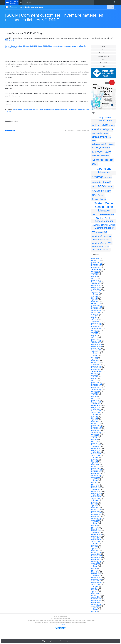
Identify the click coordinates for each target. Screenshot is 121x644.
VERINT (63, 625)
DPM (110, 137)
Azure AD (112, 125)
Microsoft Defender (101, 156)
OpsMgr (98, 177)
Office (95, 164)
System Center (99, 199)
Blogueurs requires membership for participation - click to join (61, 641)
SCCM (107, 182)
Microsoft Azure (102, 152)
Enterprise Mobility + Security (104, 144)
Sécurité (106, 191)
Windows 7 (97, 236)
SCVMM (96, 191)
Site (21, 2)
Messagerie (106, 148)
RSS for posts (10, 40)
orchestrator (108, 177)
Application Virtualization (105, 119)
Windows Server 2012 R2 (100, 247)
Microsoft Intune (103, 160)
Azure (104, 125)
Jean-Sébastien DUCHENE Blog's (31, 46)
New (111, 7)
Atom (104, 66)
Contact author (104, 53)
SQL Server (98, 195)
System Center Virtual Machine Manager (104, 226)
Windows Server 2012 (102, 243)
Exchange (97, 147)
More (46, 7)
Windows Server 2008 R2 (102, 240)
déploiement (100, 137)
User (115, 2)
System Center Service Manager (104, 220)
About (104, 50)
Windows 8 (108, 236)
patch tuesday (97, 182)
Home (104, 46)
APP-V (96, 125)
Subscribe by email (104, 56)
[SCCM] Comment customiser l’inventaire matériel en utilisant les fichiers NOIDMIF (54, 18)
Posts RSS (104, 63)
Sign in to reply (10, 130)
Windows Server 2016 (101, 250)
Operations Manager (104, 170)
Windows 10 (100, 232)
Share (104, 60)
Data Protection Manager (100, 133)
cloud (95, 129)
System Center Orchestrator (103, 214)
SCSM (111, 187)
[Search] (58, 2)
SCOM (102, 186)
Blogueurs (14, 46)
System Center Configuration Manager (104, 207)
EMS (94, 141)
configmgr (107, 129)
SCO (94, 187)
